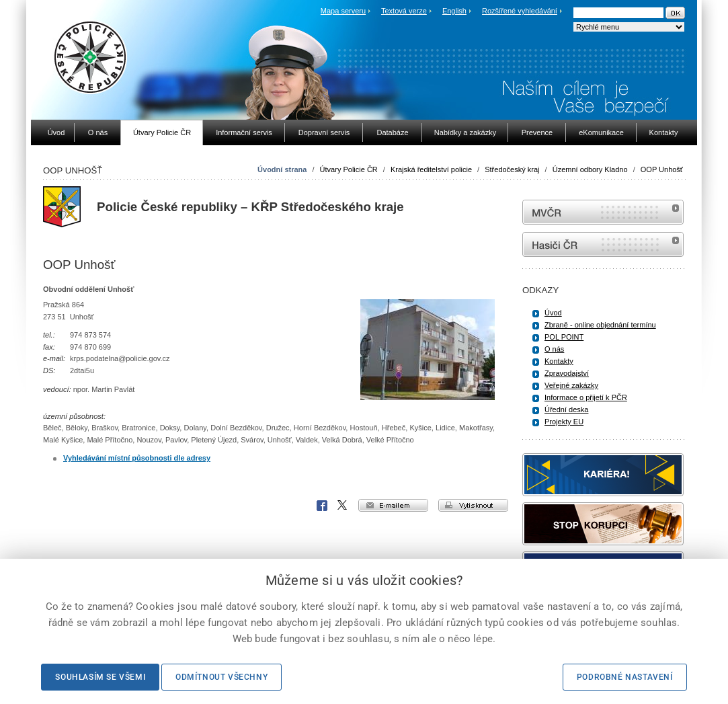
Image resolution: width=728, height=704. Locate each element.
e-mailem (393, 505)
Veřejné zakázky (571, 385)
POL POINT (564, 337)
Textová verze (404, 11)
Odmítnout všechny (221, 677)
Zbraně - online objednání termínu (600, 325)
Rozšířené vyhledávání (520, 11)
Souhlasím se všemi (100, 677)
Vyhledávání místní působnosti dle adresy (137, 458)
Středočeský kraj (512, 169)
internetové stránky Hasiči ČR (603, 244)
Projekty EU (564, 422)
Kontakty (559, 361)
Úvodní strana (282, 169)
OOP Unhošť (662, 169)
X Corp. (343, 506)
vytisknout (473, 505)
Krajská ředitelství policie (431, 169)
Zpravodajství (567, 373)
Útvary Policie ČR (349, 169)
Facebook (322, 506)
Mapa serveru (343, 11)
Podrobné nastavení (625, 677)
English (454, 11)
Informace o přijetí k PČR (586, 397)
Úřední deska (566, 409)
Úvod (553, 313)
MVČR (603, 212)
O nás (554, 349)
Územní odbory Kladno (590, 169)
